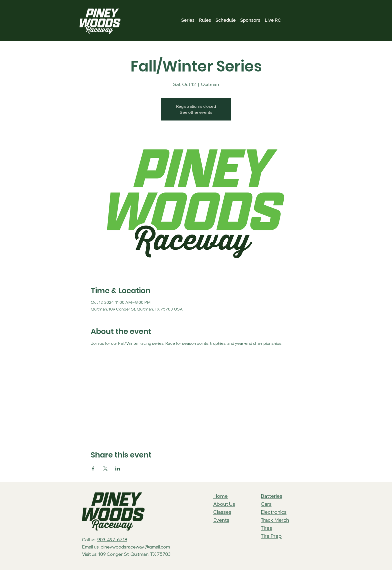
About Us (224, 504)
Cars (266, 504)
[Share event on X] (105, 468)
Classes (222, 512)
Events (221, 520)
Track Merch (275, 520)
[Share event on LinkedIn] (118, 468)
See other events (196, 112)
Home (220, 496)
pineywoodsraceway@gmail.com (135, 547)
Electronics (274, 512)
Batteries (271, 496)
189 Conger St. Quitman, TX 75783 (134, 554)
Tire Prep (271, 536)
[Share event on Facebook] (93, 468)
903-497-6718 (112, 540)
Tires (266, 528)
